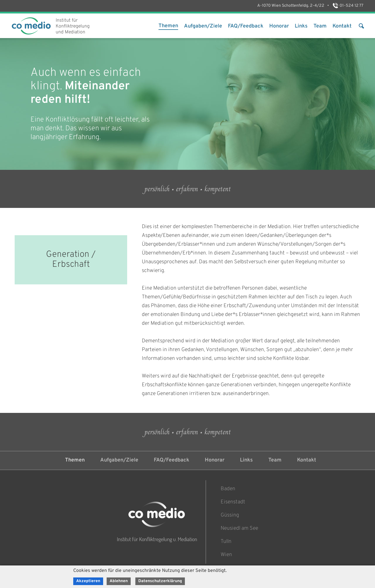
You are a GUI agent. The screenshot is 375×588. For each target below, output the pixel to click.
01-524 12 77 (348, 6)
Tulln (226, 542)
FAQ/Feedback (246, 26)
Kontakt (342, 26)
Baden (228, 489)
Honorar (279, 26)
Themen (168, 26)
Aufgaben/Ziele (203, 26)
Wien (226, 555)
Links (301, 26)
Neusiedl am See (239, 528)
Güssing (230, 515)
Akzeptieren (88, 581)
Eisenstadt (233, 502)
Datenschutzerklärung (160, 581)
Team (320, 26)
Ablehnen (119, 581)
